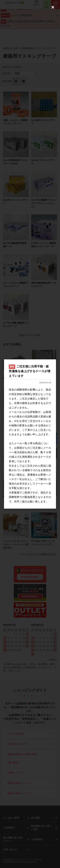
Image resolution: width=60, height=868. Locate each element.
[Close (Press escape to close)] (53, 7)
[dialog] (30, 434)
